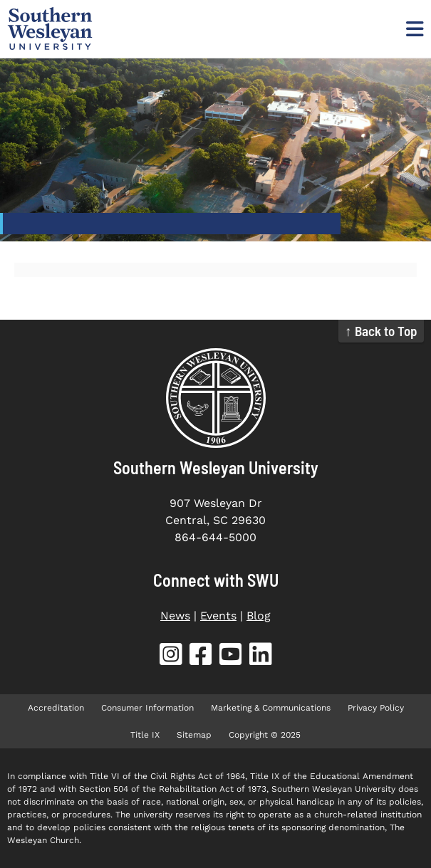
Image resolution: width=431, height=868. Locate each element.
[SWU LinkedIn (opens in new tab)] (261, 657)
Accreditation (56, 708)
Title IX (145, 735)
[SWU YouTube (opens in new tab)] (231, 657)
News (175, 616)
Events (218, 616)
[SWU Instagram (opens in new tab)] (171, 657)
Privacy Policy (376, 708)
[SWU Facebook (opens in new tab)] (201, 657)
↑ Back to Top (381, 331)
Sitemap (194, 735)
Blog (259, 616)
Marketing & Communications (271, 708)
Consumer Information (147, 708)
